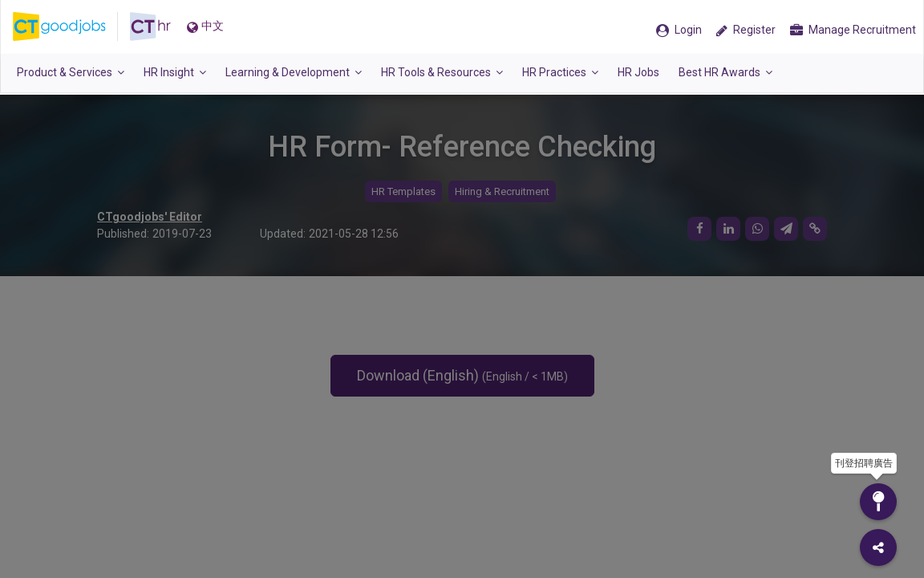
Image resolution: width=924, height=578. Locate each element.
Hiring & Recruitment (502, 191)
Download (462, 375)
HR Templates (403, 191)
